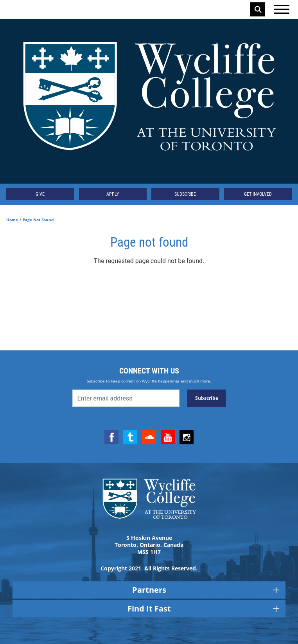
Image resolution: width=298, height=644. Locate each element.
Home (12, 220)
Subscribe (185, 194)
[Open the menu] (282, 9)
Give (40, 194)
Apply (113, 194)
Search (258, 9)
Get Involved (258, 194)
